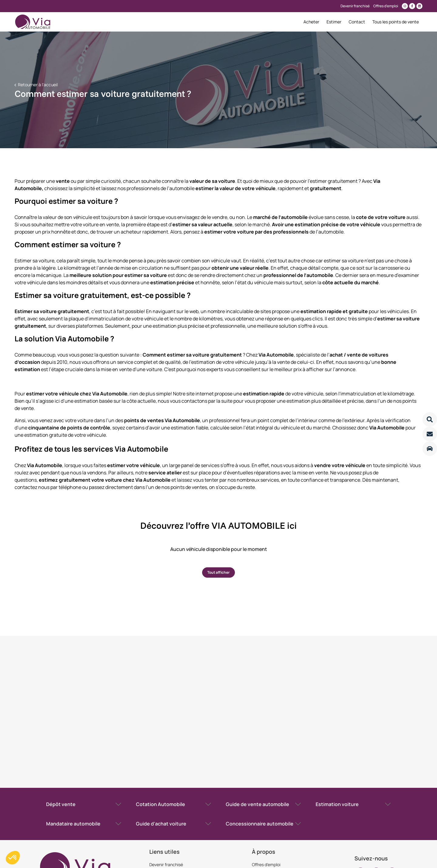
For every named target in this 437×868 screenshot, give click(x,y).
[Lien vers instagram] (405, 6)
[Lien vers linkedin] (419, 6)
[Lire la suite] (430, 419)
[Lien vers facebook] (412, 6)
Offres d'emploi (266, 865)
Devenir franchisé (166, 865)
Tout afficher (218, 572)
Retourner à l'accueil (37, 85)
